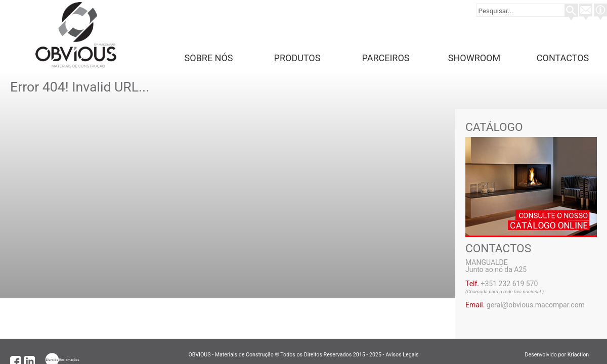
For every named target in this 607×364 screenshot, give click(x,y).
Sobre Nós (209, 58)
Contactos (563, 58)
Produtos (297, 58)
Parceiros (386, 58)
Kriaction (582, 355)
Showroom (474, 58)
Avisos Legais (402, 355)
